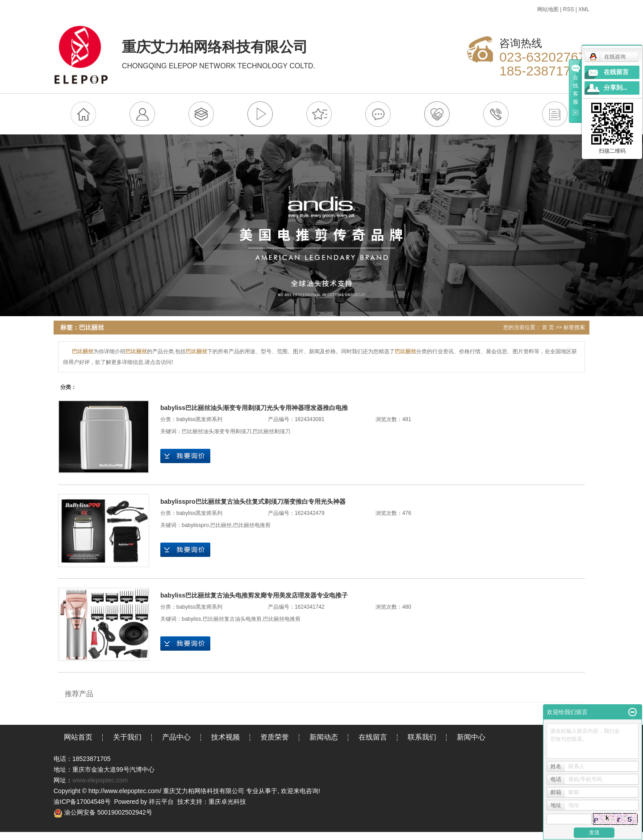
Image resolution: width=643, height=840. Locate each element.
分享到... (616, 88)
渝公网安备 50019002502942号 (103, 812)
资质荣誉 (275, 737)
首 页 (548, 327)
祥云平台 (161, 802)
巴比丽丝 (221, 525)
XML (584, 9)
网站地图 (548, 9)
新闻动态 (324, 737)
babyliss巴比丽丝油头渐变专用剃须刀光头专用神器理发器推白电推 (254, 408)
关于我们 (127, 737)
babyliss (191, 619)
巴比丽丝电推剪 (252, 525)
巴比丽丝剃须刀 (271, 431)
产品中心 (176, 737)
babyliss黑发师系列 (199, 419)
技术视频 (225, 737)
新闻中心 (471, 737)
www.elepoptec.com (100, 780)
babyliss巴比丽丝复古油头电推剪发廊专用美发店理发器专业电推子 (254, 595)
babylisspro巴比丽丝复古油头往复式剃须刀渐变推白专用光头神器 (253, 501)
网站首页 (78, 737)
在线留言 (373, 737)
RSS (569, 9)
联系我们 (422, 737)
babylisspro (195, 525)
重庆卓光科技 (227, 802)
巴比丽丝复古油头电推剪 (232, 619)
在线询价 (185, 456)
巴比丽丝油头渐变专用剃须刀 (217, 431)
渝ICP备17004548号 (82, 802)
